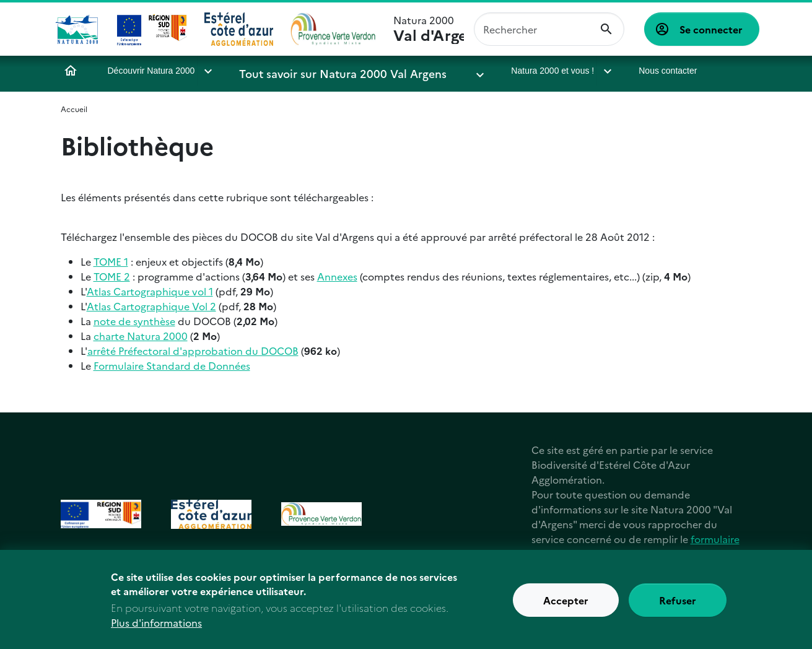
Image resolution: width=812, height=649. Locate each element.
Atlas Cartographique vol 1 (150, 291)
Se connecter (711, 29)
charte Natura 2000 (141, 336)
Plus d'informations (156, 628)
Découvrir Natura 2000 (151, 71)
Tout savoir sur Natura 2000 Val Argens (321, 71)
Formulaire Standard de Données (172, 365)
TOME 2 (112, 276)
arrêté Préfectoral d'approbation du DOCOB (193, 351)
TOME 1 (111, 261)
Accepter (566, 606)
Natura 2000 (429, 29)
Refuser (678, 606)
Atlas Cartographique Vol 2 (151, 306)
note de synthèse (134, 321)
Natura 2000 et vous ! (489, 71)
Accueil (71, 71)
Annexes (337, 276)
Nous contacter (604, 71)
